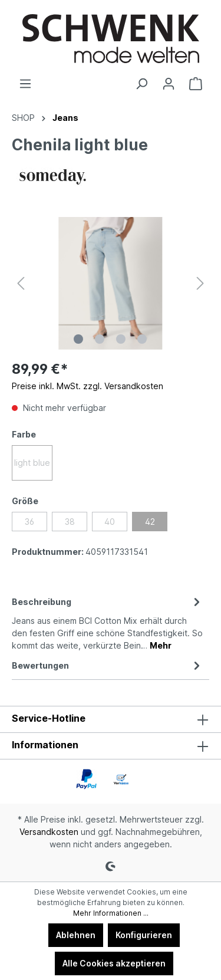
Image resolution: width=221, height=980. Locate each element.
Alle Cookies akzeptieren (114, 963)
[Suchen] (141, 84)
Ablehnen (76, 935)
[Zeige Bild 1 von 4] (78, 339)
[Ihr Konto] (169, 84)
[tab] (108, 623)
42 (150, 522)
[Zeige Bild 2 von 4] (100, 339)
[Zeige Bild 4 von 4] (142, 339)
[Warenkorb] (196, 84)
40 (110, 522)
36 (29, 522)
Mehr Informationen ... (111, 913)
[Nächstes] (200, 283)
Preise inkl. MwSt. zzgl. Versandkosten (88, 386)
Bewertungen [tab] (108, 665)
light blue (32, 463)
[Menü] (25, 84)
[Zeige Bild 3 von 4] (121, 339)
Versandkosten (49, 832)
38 (70, 522)
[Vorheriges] (21, 283)
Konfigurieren (144, 935)
